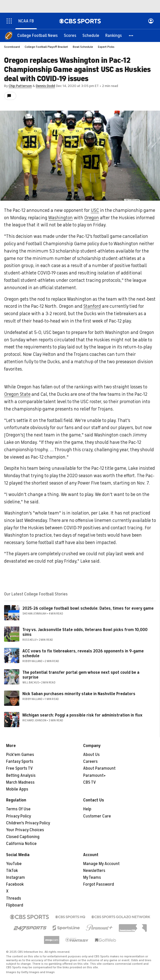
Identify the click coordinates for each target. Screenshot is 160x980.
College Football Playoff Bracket (46, 47)
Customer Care (97, 816)
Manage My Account (101, 864)
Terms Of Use (18, 809)
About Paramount (99, 768)
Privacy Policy (19, 816)
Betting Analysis (21, 776)
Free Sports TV (19, 768)
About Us (91, 755)
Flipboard (15, 905)
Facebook (15, 884)
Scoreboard (12, 47)
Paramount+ (94, 776)
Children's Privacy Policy (28, 823)
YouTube (14, 864)
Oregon (92, 218)
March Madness (20, 782)
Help (87, 809)
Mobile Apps (17, 789)
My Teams (92, 877)
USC (95, 210)
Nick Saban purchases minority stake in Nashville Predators (79, 694)
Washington (60, 218)
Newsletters (94, 871)
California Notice (21, 844)
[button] (131, 36)
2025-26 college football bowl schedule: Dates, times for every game (88, 608)
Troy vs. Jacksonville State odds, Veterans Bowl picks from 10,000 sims (85, 632)
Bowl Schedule (83, 47)
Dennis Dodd (45, 86)
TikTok (12, 871)
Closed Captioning (23, 837)
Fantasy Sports (20, 762)
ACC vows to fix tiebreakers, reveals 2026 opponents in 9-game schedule (83, 654)
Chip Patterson (20, 86)
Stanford (92, 306)
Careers (90, 762)
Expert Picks (106, 47)
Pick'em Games (20, 755)
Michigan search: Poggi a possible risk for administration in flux (82, 715)
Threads (14, 898)
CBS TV (90, 782)
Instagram (16, 877)
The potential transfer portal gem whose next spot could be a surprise (81, 675)
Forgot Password (99, 884)
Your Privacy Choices (25, 830)
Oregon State (17, 394)
